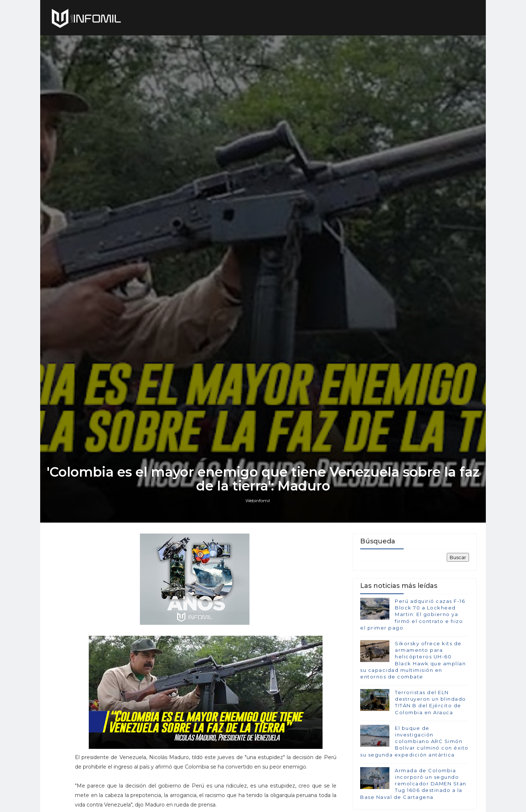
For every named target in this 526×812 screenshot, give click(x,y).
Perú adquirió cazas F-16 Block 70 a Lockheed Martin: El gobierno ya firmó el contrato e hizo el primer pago (413, 614)
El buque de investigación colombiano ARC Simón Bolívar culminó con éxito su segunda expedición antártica (414, 741)
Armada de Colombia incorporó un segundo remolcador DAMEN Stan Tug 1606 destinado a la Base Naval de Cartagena (413, 784)
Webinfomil (258, 501)
